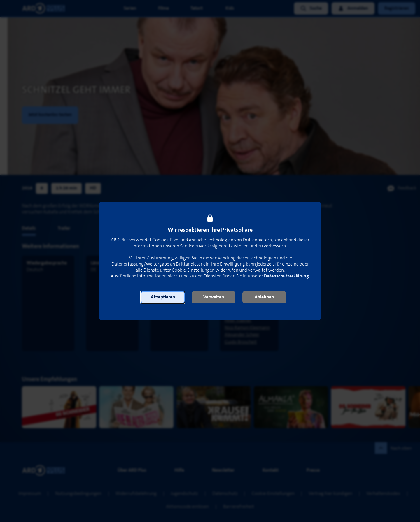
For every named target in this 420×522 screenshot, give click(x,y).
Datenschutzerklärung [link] (286, 276)
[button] (163, 297)
